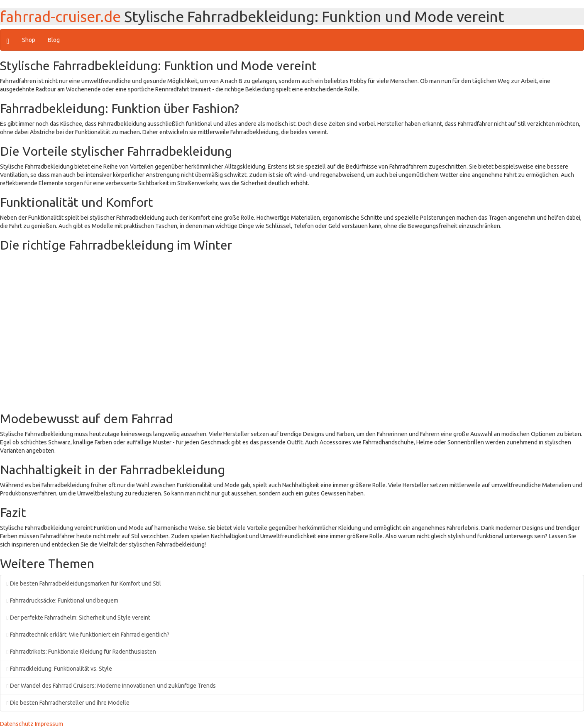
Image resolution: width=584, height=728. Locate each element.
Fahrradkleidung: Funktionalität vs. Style (59, 669)
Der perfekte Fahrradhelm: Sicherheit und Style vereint (78, 618)
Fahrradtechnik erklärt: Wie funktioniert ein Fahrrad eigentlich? (88, 635)
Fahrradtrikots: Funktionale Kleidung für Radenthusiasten (81, 652)
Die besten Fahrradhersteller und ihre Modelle (68, 703)
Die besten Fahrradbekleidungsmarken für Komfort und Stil (84, 583)
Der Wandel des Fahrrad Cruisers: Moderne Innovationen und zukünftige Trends (111, 686)
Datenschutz (17, 724)
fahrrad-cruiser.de (60, 16)
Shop (29, 40)
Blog (54, 40)
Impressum (49, 724)
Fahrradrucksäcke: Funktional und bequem (62, 601)
